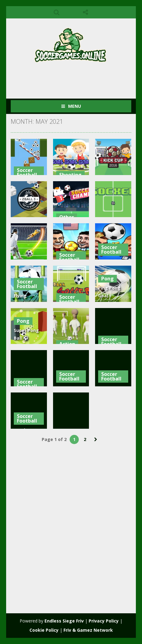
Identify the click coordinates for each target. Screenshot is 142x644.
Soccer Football (27, 172)
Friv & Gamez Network (88, 630)
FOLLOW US (85, 12)
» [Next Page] (96, 439)
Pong (107, 279)
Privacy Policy (104, 621)
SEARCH (57, 12)
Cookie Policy (44, 630)
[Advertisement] (76, 78)
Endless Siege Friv (64, 621)
